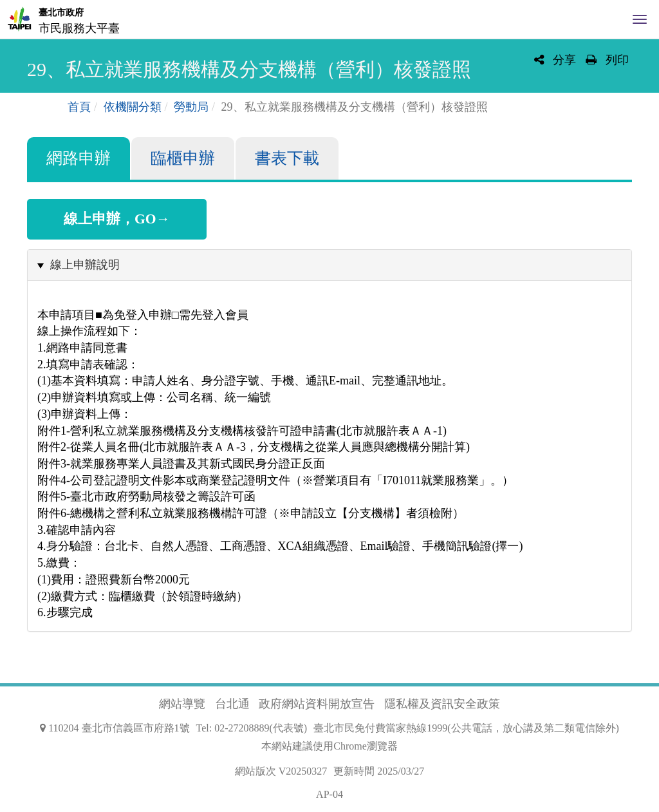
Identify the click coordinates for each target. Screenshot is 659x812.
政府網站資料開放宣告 (317, 704)
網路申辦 (79, 158)
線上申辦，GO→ (117, 219)
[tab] (329, 265)
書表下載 (287, 158)
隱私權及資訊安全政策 (442, 704)
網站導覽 (182, 704)
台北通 (232, 704)
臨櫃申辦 (183, 158)
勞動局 (191, 107)
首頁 (79, 107)
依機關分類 (133, 107)
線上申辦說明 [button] (85, 265)
